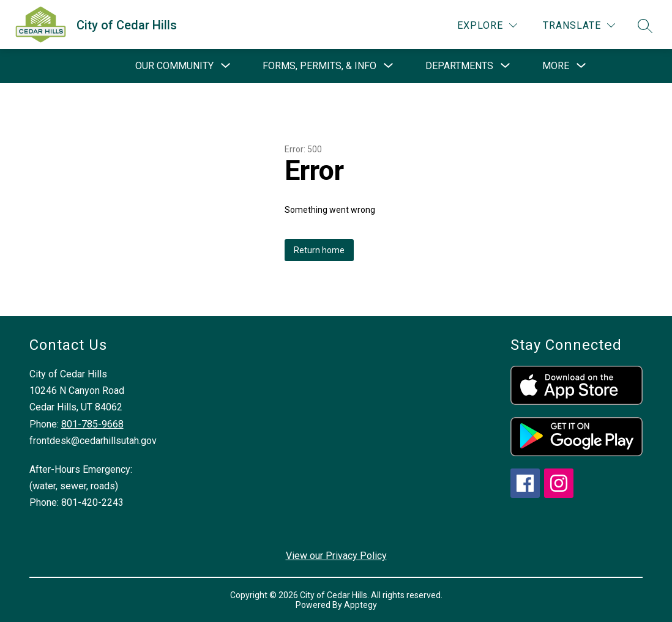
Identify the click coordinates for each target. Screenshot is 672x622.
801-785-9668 (92, 424)
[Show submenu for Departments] (459, 66)
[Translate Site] (579, 25)
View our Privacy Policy (336, 556)
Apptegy (360, 605)
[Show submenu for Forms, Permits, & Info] (319, 66)
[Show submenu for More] (556, 66)
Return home (319, 250)
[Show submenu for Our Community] (174, 66)
